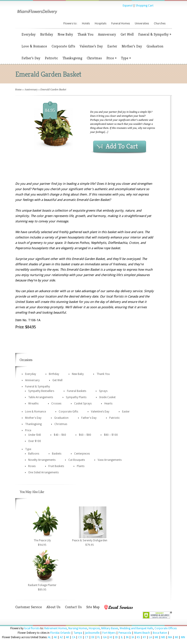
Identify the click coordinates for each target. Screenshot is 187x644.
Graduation (155, 46)
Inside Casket (107, 397)
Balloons (34, 454)
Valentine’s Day (91, 46)
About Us (53, 607)
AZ (61, 637)
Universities (142, 23)
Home (18, 89)
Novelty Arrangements (42, 460)
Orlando (65, 633)
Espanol (128, 6)
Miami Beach (142, 633)
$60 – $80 (85, 435)
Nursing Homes (78, 628)
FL (99, 637)
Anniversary (107, 34)
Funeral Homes (121, 23)
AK (55, 637)
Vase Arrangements (110, 460)
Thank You (85, 34)
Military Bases (110, 628)
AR (67, 637)
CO (80, 637)
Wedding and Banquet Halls (136, 628)
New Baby (65, 34)
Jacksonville (92, 633)
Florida (55, 633)
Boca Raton (160, 633)
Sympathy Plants (76, 397)
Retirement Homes (56, 628)
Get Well (127, 34)
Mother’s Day (132, 46)
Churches (160, 23)
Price (111, 58)
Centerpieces (82, 454)
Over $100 (35, 441)
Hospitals (101, 23)
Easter (112, 46)
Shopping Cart (144, 6)
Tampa (78, 633)
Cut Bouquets (77, 460)
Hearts (108, 404)
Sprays (103, 391)
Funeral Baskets (77, 391)
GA (105, 637)
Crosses (56, 404)
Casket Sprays (83, 404)
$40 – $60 (60, 435)
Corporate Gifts (63, 46)
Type (126, 58)
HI (111, 637)
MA (170, 637)
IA (133, 637)
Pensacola (125, 633)
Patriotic (51, 58)
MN (183, 637)
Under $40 (35, 435)
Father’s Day (31, 58)
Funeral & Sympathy (155, 34)
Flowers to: (70, 23)
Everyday (29, 34)
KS (138, 637)
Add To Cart (122, 146)
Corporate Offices (166, 628)
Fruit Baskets (56, 466)
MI (176, 637)
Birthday (47, 34)
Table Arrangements (41, 397)
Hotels (86, 23)
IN (127, 637)
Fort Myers (109, 633)
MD (163, 637)
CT (87, 637)
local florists (32, 628)
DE (93, 637)
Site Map (93, 607)
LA (150, 637)
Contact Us (73, 607)
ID (116, 637)
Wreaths (33, 404)
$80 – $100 (111, 435)
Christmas (94, 58)
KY (144, 637)
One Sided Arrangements (43, 472)
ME (157, 637)
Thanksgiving (72, 58)
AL (49, 637)
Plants (81, 466)
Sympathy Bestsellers (41, 391)
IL (122, 637)
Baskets (57, 454)
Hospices (94, 628)
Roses (32, 466)
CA (74, 637)
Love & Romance (34, 46)
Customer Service (29, 607)
